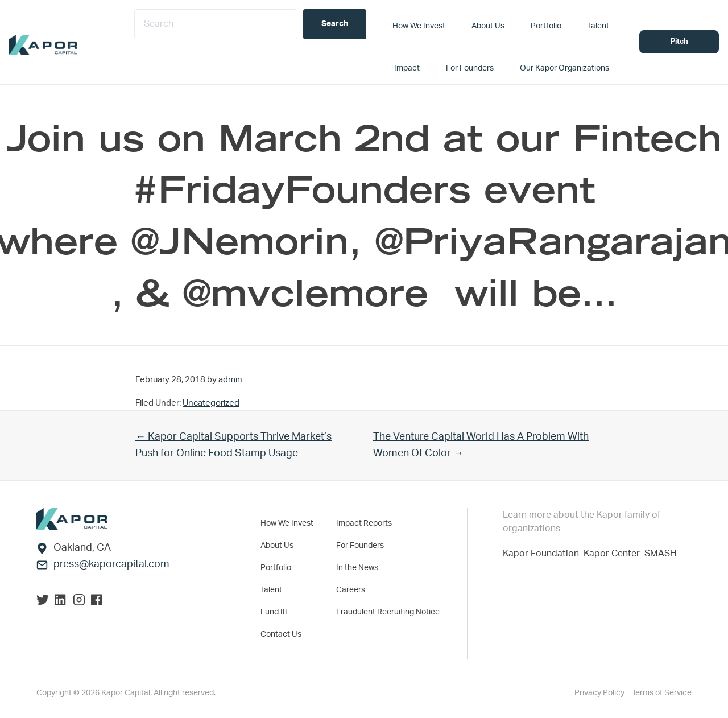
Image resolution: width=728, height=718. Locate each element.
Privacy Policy (600, 693)
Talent (271, 590)
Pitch (679, 42)
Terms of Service (662, 693)
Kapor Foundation (543, 554)
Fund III (274, 612)
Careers (351, 590)
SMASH (660, 554)
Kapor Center (614, 554)
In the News (357, 568)
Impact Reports (364, 523)
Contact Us (281, 634)
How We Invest (287, 523)
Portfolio (276, 568)
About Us (277, 546)
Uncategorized (211, 403)
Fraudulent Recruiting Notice (388, 612)
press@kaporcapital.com (111, 564)
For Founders (360, 546)
